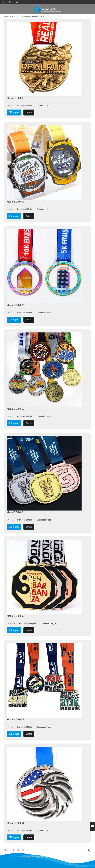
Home (9, 16)
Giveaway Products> (30, 16)
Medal (10, 106)
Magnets (11, 623)
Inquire (14, 112)
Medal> (42, 16)
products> (17, 16)
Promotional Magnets (28, 623)
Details (29, 113)
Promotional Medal (25, 106)
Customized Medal (44, 106)
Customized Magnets (49, 623)
